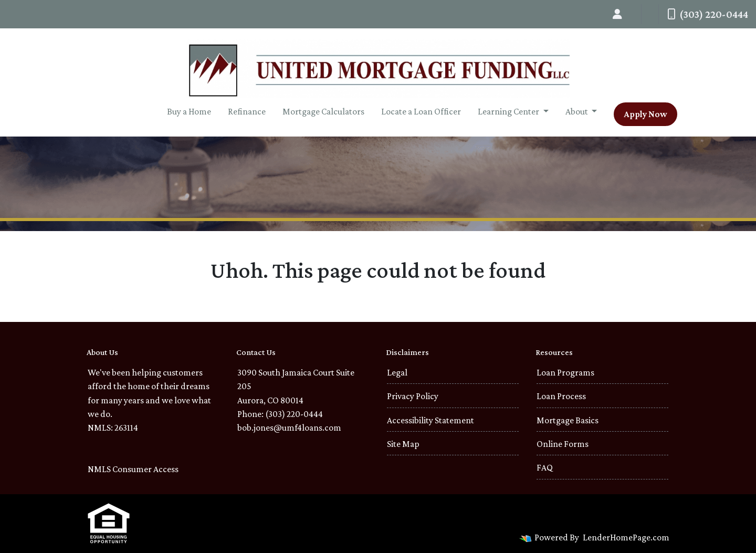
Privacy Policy (413, 396)
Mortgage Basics (568, 420)
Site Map (403, 444)
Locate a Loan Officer (421, 111)
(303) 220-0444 (708, 14)
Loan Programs (565, 372)
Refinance (247, 111)
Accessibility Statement (430, 420)
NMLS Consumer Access (133, 469)
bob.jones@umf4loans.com (289, 427)
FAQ (545, 467)
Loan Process (561, 396)
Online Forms (563, 444)
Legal (397, 372)
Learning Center (509, 111)
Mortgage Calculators (323, 111)
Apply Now (645, 114)
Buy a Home (189, 111)
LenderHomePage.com (626, 537)
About (577, 111)
